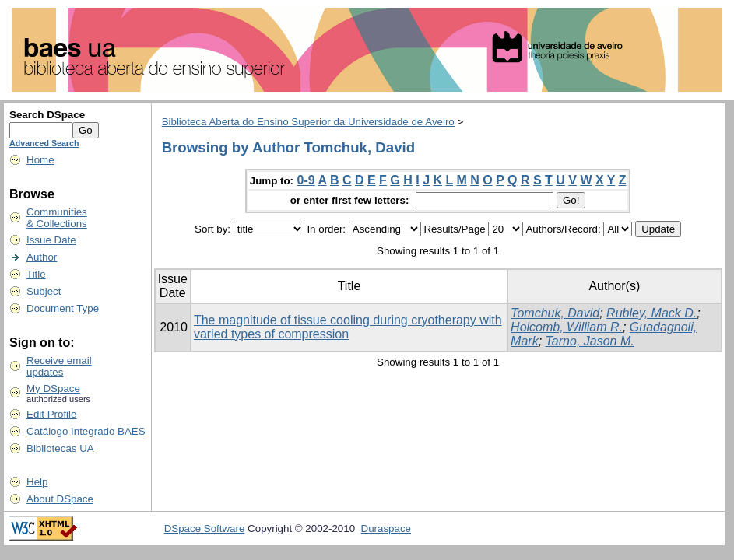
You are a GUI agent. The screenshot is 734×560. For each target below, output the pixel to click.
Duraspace (386, 528)
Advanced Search (44, 143)
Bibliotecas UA (60, 448)
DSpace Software (205, 528)
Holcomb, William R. (567, 327)
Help (37, 482)
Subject (44, 291)
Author (42, 257)
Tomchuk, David (555, 313)
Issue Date (51, 240)
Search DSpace (47, 115)
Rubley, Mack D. (651, 313)
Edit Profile (51, 414)
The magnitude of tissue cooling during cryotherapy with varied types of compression (348, 327)
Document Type (63, 308)
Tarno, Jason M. (590, 341)
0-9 (306, 180)
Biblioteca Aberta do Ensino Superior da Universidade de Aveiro (308, 122)
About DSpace (60, 499)
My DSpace (53, 388)
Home (40, 160)
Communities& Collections (57, 218)
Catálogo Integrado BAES (86, 431)
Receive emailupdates (59, 366)
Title (36, 274)
